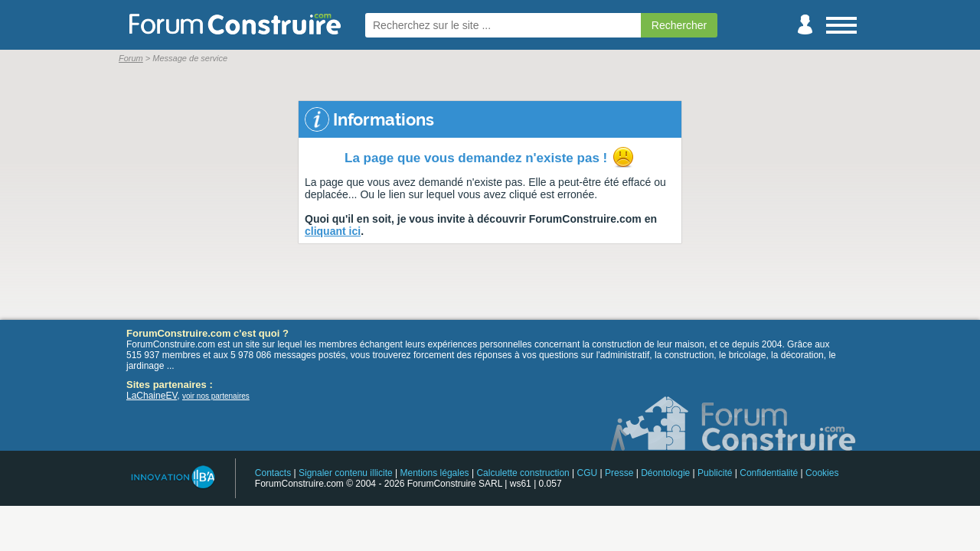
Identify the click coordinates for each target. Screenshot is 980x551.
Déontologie (665, 473)
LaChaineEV (152, 396)
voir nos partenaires (216, 396)
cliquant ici (333, 231)
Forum (131, 58)
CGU (588, 473)
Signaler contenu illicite (346, 473)
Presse (619, 473)
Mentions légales (435, 473)
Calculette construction (523, 473)
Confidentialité (769, 473)
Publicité (715, 473)
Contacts (273, 473)
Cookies (822, 473)
